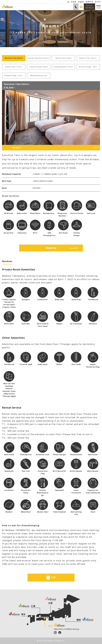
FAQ (51, 578)
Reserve (17, 148)
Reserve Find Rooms (90, 7)
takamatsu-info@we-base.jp (67, 629)
